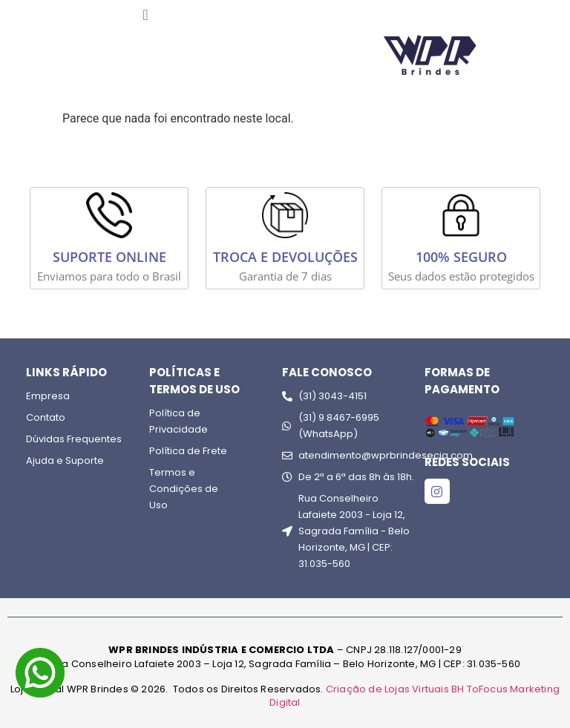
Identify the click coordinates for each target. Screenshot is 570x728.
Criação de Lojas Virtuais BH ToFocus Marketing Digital (415, 696)
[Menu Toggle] (145, 15)
